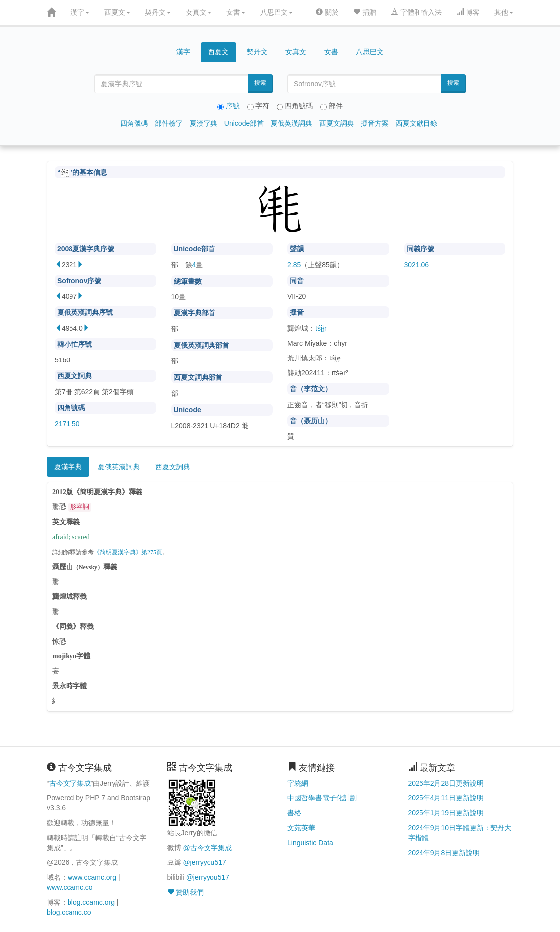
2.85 (294, 265)
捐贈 (365, 12)
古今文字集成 (70, 783)
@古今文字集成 (207, 848)
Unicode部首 (244, 123)
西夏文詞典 (337, 123)
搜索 (260, 83)
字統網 (298, 783)
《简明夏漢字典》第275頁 (128, 552)
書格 (294, 813)
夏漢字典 (204, 123)
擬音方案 (375, 123)
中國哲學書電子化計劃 (322, 798)
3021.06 (417, 265)
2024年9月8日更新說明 (444, 853)
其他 (504, 12)
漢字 (80, 12)
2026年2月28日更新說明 (446, 783)
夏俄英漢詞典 (291, 123)
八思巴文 (277, 12)
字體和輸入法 (417, 12)
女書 (236, 12)
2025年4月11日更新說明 (446, 798)
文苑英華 (301, 828)
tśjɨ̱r (321, 328)
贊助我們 (186, 892)
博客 (468, 12)
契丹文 (158, 12)
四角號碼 (134, 123)
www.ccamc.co (70, 887)
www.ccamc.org (92, 877)
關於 (327, 12)
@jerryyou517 (204, 862)
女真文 (199, 12)
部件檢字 (169, 123)
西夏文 (117, 12)
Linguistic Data (310, 843)
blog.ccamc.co (69, 912)
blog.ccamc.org (91, 902)
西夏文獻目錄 (417, 123)
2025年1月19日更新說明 (446, 813)
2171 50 (67, 424)
